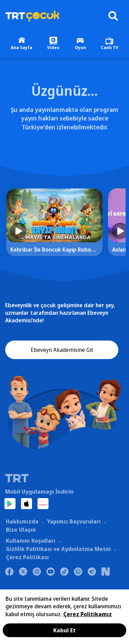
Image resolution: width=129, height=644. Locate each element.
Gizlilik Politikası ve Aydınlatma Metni (58, 549)
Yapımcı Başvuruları (74, 521)
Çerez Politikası (27, 557)
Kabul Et (64, 630)
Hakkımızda (22, 521)
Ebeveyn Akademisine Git (62, 350)
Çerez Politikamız (88, 614)
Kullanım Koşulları (31, 541)
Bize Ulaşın (21, 530)
